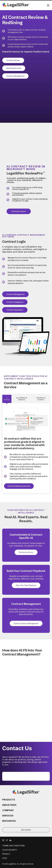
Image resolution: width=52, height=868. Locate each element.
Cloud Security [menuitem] (10, 850)
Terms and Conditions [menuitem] (13, 846)
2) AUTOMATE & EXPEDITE (22, 399)
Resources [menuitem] (9, 821)
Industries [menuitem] (9, 805)
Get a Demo (26, 830)
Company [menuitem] (8, 810)
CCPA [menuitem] (5, 858)
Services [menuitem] (8, 816)
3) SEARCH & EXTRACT (41, 399)
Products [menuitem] (9, 800)
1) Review (7, 399)
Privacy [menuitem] (6, 854)
